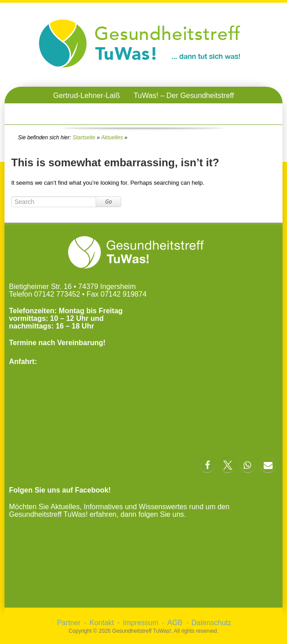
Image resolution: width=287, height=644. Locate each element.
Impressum (140, 623)
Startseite (84, 138)
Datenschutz (211, 623)
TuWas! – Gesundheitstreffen (191, 112)
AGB (175, 623)
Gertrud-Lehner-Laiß (86, 95)
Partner (69, 623)
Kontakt (102, 623)
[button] (207, 465)
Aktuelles (112, 138)
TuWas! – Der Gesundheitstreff (183, 95)
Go (108, 202)
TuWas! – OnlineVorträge (89, 112)
